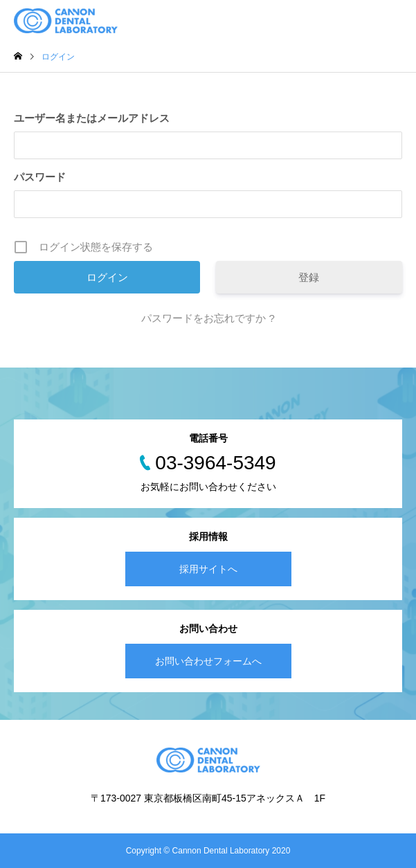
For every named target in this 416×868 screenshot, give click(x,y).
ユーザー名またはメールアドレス (92, 118)
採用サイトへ (208, 569)
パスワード (40, 177)
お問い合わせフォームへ (208, 661)
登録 (309, 277)
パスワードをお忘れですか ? (208, 318)
